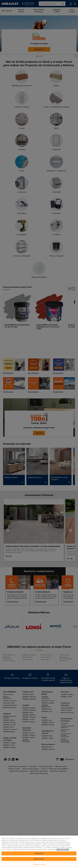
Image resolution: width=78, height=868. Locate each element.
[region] (39, 852)
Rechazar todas (39, 859)
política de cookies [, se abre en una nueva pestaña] (63, 849)
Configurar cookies (39, 864)
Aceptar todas (39, 853)
